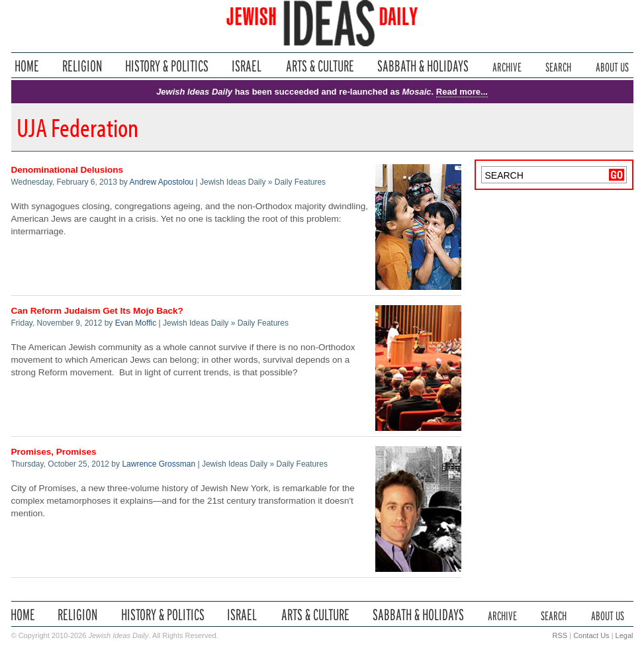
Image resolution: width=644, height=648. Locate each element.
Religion (82, 66)
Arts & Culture (320, 66)
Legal (624, 635)
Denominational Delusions (68, 170)
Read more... (462, 92)
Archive (507, 66)
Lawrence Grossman (159, 464)
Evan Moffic (136, 323)
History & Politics (167, 66)
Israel (247, 66)
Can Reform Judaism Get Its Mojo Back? (97, 311)
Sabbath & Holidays (423, 66)
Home (27, 66)
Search (558, 66)
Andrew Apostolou (162, 182)
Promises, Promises (54, 452)
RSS (560, 635)
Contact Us (591, 635)
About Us (612, 66)
